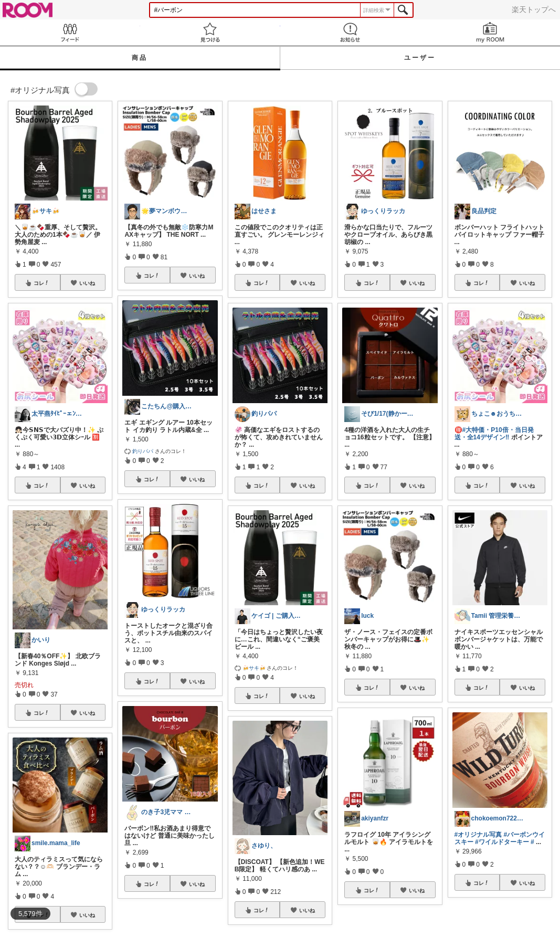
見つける (210, 32)
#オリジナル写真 (478, 835)
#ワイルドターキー (502, 842)
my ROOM (490, 32)
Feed (70, 32)
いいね (87, 283)
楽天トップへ (534, 9)
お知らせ (350, 32)
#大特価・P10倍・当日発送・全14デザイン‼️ (494, 434)
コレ (41, 283)
